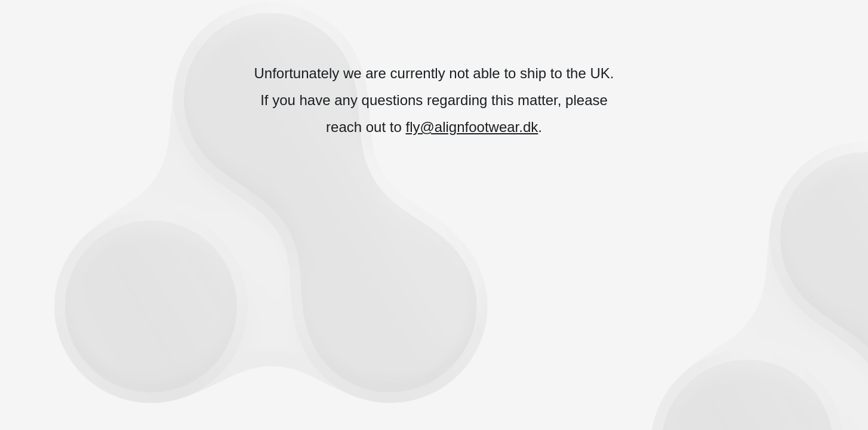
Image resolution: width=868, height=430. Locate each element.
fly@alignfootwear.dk (472, 127)
